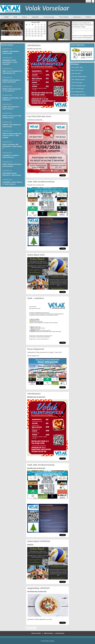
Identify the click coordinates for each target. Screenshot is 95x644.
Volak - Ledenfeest (35, 298)
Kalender (35, 17)
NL (93, 1)
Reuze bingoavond (36, 349)
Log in (88, 1)
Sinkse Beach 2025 (36, 255)
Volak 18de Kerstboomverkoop (41, 465)
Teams (24, 17)
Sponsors (77, 17)
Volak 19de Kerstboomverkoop (41, 182)
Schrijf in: (30, 545)
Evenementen (49, 17)
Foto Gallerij (64, 17)
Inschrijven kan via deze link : (37, 591)
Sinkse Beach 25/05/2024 (39, 541)
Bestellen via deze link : (34, 49)
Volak (6, 17)
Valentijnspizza (34, 45)
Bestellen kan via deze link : (36, 185)
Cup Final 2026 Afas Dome (39, 116)
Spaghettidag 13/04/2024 (38, 588)
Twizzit (88, 17)
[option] (82, 54)
